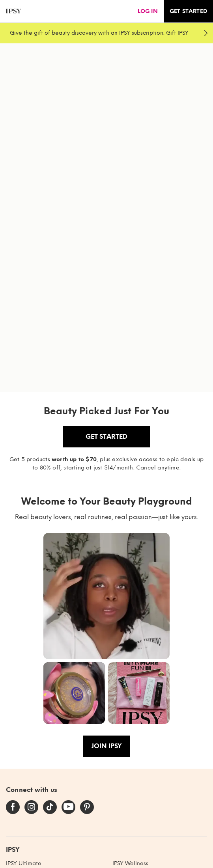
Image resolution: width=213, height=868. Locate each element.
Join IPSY (106, 746)
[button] (106, 596)
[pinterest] (87, 807)
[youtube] (68, 807)
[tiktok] (50, 807)
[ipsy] (14, 11)
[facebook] (13, 807)
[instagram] (31, 807)
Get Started (106, 437)
